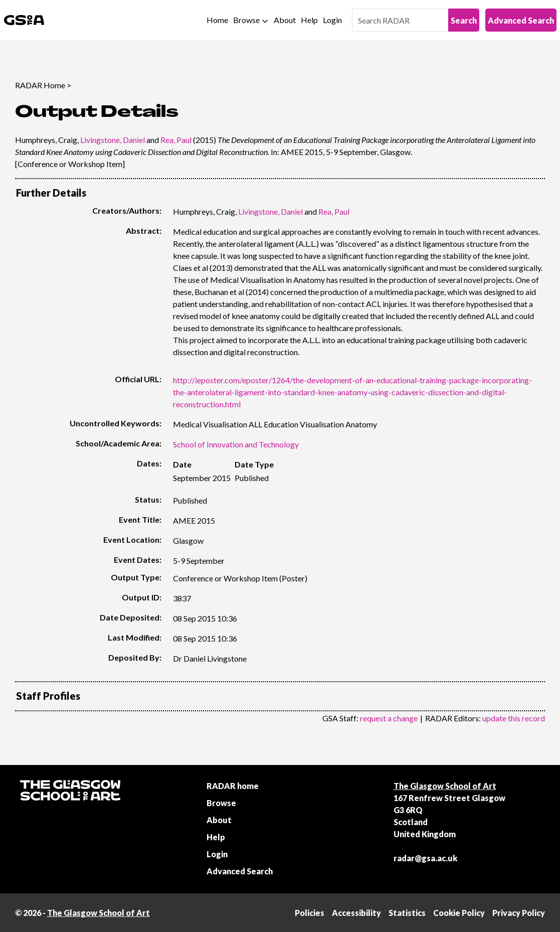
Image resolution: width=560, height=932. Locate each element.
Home (217, 20)
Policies (310, 913)
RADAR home (233, 786)
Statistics (407, 913)
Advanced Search (521, 20)
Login (332, 20)
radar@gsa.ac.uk (425, 858)
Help (309, 20)
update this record (514, 718)
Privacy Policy (519, 913)
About (285, 20)
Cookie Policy (459, 913)
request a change (389, 718)
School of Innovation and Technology (236, 444)
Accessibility (356, 913)
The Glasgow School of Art (445, 786)
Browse (246, 20)
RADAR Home (40, 85)
